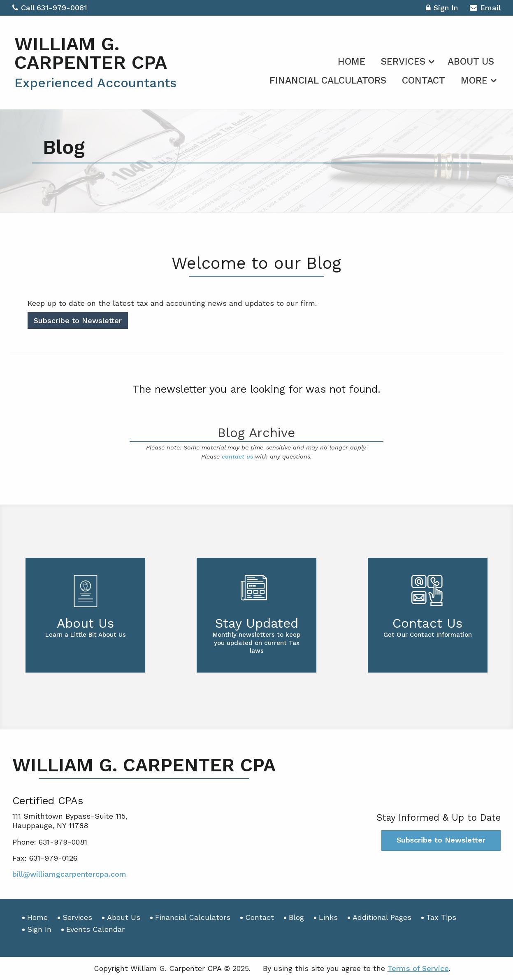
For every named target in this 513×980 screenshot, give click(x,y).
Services (403, 62)
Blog (296, 917)
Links (328, 917)
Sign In (442, 9)
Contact (424, 80)
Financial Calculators (328, 80)
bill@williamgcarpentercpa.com (69, 874)
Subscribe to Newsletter (78, 320)
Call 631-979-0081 (50, 8)
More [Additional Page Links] (474, 80)
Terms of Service (418, 968)
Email (485, 9)
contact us (237, 456)
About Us (471, 62)
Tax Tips (441, 917)
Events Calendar (95, 929)
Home (352, 62)
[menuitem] (352, 60)
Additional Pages (382, 917)
